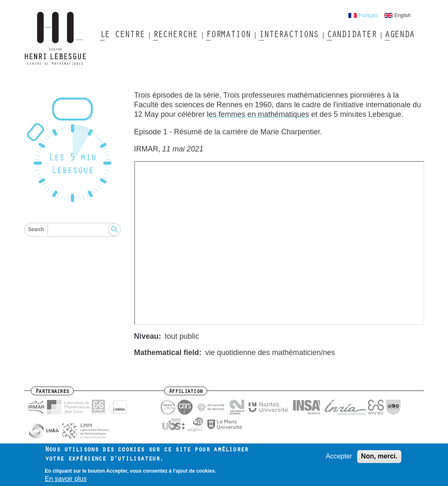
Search (36, 229)
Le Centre (122, 35)
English (402, 15)
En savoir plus (66, 479)
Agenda (399, 35)
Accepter (339, 456)
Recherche (175, 35)
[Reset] (73, 151)
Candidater (352, 35)
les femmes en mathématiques (258, 114)
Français (368, 15)
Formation (228, 35)
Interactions (289, 35)
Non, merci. (379, 456)
